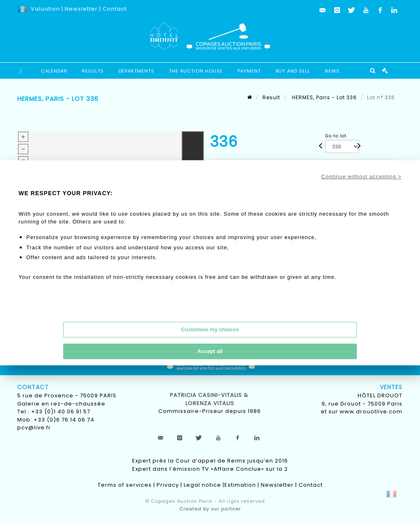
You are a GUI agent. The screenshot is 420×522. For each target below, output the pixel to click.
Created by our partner (210, 509)
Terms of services (125, 485)
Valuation (45, 9)
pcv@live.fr (34, 427)
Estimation (240, 485)
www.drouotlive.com (371, 411)
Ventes (391, 387)
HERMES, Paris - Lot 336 (324, 97)
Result (271, 97)
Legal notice (202, 485)
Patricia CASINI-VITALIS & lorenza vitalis (210, 399)
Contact (115, 9)
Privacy (168, 485)
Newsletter (80, 9)
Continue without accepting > (361, 177)
